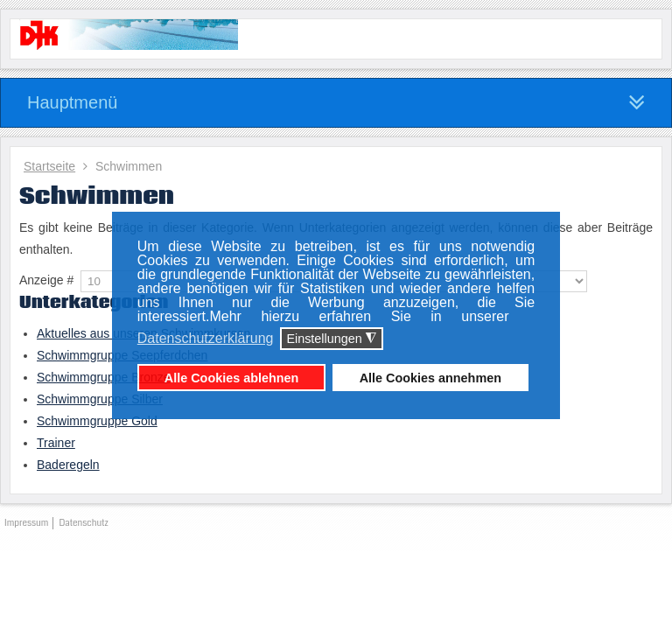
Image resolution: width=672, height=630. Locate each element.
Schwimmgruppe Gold (97, 421)
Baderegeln (68, 465)
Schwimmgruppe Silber (100, 399)
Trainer (56, 443)
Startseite (49, 166)
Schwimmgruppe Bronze (104, 377)
